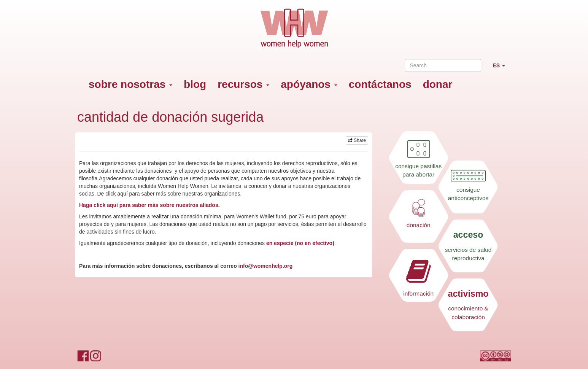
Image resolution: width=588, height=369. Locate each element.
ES (502, 69)
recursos (243, 84)
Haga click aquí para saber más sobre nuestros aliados (149, 205)
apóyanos (309, 84)
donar (438, 84)
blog (195, 84)
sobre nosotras (130, 84)
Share (357, 140)
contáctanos (380, 84)
